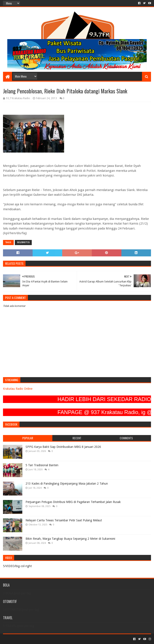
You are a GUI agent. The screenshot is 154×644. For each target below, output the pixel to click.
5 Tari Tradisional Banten (42, 465)
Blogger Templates (51, 639)
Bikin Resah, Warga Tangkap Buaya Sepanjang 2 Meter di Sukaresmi (70, 539)
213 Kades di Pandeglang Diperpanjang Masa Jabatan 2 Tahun (67, 484)
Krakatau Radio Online (18, 389)
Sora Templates (27, 639)
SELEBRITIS (23, 242)
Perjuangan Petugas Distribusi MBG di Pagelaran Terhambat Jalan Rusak (73, 502)
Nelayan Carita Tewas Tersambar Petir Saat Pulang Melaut (64, 520)
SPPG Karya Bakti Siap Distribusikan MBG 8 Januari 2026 (63, 447)
